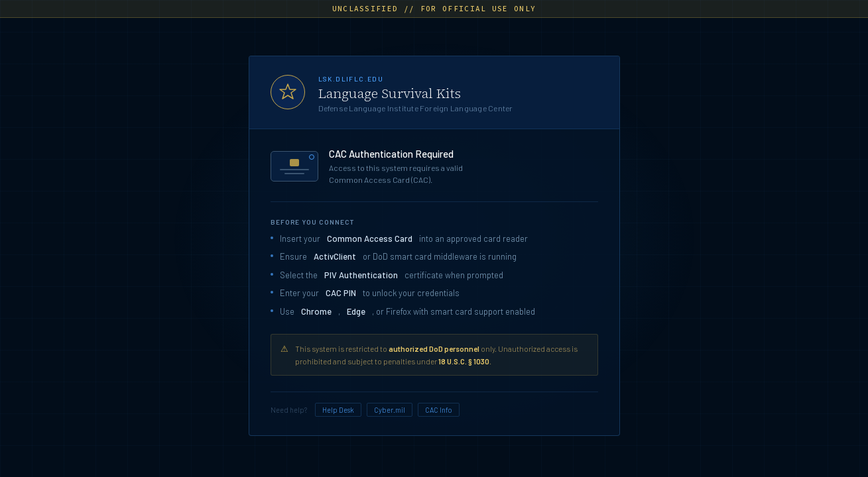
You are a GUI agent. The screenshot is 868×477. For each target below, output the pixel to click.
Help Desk (338, 410)
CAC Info (439, 410)
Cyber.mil (390, 410)
